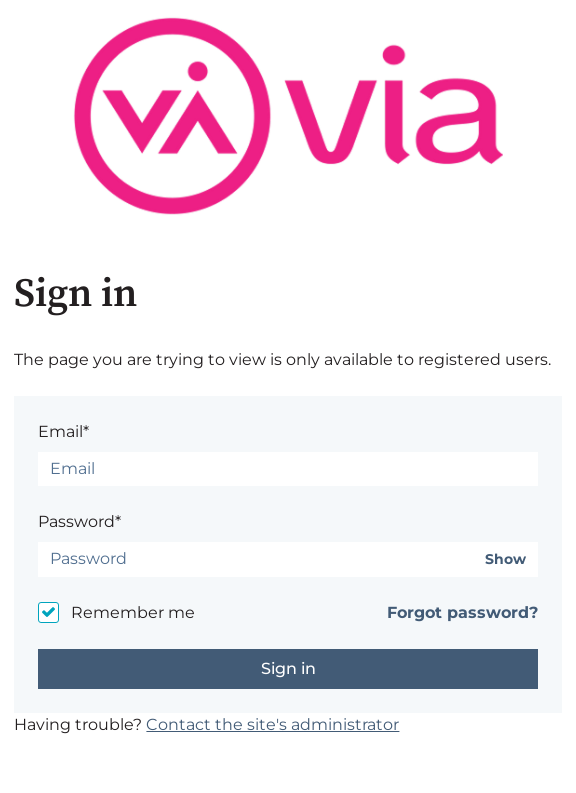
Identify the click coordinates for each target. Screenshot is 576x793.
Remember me (133, 612)
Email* (63, 431)
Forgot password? (462, 612)
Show (505, 559)
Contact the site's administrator (272, 724)
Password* (79, 521)
